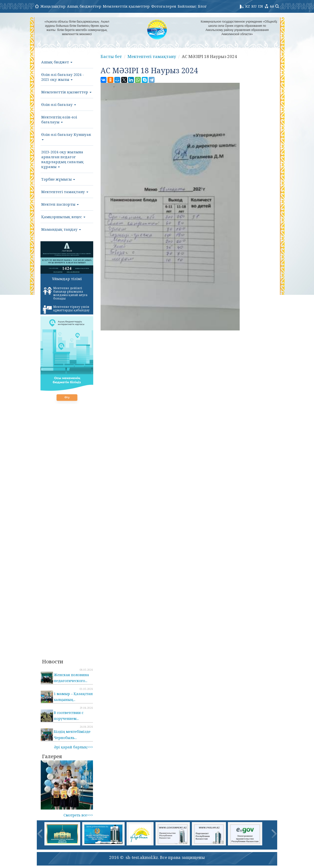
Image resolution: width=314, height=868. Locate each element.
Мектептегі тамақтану (65, 192)
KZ (248, 6)
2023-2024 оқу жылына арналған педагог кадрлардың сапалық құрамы (62, 159)
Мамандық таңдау (61, 229)
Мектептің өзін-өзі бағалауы (59, 119)
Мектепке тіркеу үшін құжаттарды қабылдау (66, 309)
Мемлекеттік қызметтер (126, 6)
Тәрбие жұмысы (58, 179)
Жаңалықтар (53, 6)
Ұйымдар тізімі (67, 279)
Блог (202, 6)
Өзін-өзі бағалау (59, 104)
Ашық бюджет (57, 62)
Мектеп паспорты (60, 204)
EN (261, 6)
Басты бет (111, 56)
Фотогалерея (164, 6)
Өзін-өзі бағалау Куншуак (66, 136)
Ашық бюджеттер (84, 6)
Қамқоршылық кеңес (63, 217)
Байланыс (187, 6)
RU (254, 6)
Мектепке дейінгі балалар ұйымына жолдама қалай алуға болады (65, 293)
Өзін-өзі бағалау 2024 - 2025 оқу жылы (63, 77)
